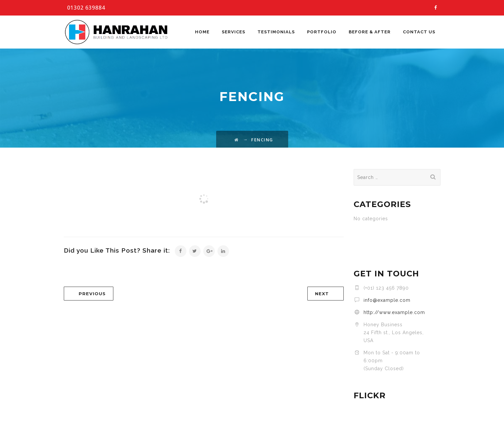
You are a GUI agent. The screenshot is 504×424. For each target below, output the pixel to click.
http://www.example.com (394, 312)
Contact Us (419, 32)
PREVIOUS (92, 294)
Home (202, 32)
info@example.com (387, 300)
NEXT (322, 294)
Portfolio (322, 32)
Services (233, 32)
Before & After (370, 32)
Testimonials (276, 32)
